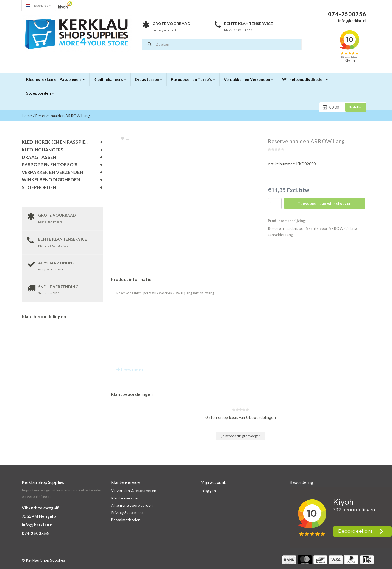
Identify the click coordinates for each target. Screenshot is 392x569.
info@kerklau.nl (38, 525)
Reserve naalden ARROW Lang (62, 116)
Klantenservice (124, 498)
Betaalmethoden (126, 520)
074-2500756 (35, 533)
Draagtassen (149, 79)
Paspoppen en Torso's (193, 79)
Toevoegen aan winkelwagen (325, 203)
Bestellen (356, 107)
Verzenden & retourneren (134, 491)
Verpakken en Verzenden (249, 79)
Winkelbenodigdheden (305, 79)
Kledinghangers (110, 79)
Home (27, 116)
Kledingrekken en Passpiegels (56, 79)
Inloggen (208, 491)
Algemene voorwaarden (132, 505)
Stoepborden (40, 93)
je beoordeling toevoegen (241, 436)
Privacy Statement (127, 513)
